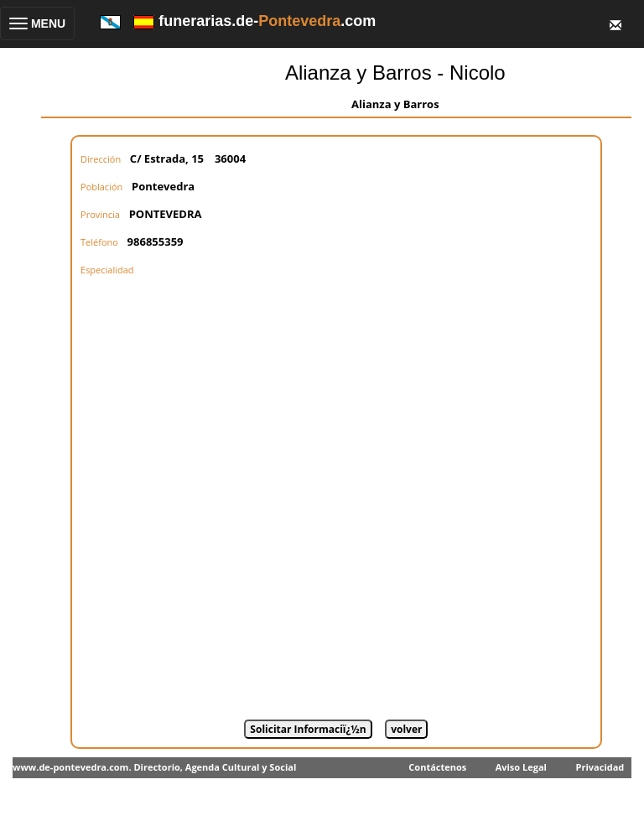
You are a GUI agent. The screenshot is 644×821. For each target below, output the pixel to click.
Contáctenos (437, 767)
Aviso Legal (521, 767)
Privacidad (600, 767)
